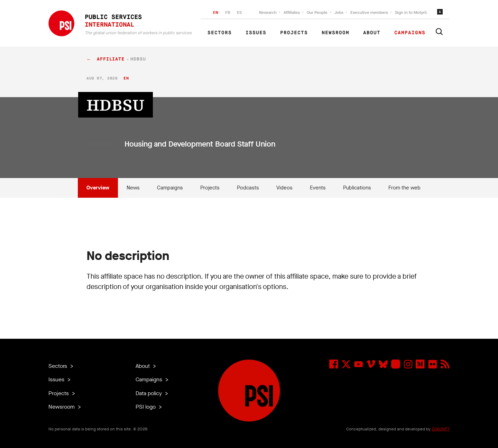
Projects (294, 33)
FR (228, 12)
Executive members (369, 12)
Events (318, 188)
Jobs (339, 12)
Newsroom (335, 33)
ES (239, 12)
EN (216, 12)
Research (268, 12)
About (372, 33)
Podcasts (248, 188)
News (133, 188)
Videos (284, 188)
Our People (317, 12)
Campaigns (410, 33)
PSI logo (146, 407)
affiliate (111, 59)
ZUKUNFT (441, 429)
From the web (404, 188)
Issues (256, 33)
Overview (98, 188)
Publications (357, 188)
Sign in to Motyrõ (411, 12)
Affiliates (292, 12)
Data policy (149, 393)
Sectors (220, 33)
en (126, 78)
